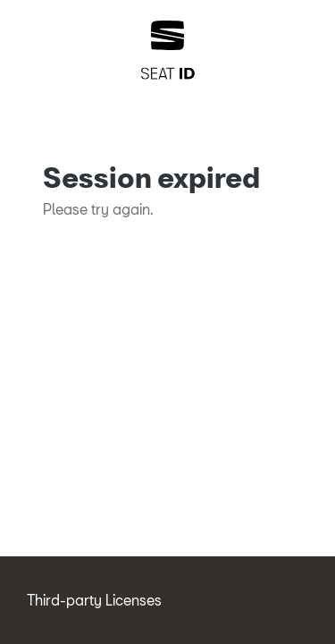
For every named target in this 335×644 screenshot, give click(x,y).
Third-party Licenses (94, 600)
